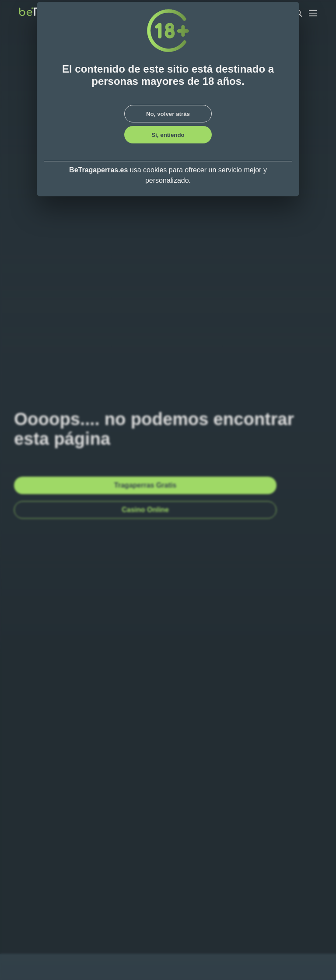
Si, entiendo (168, 135)
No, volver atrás (168, 114)
